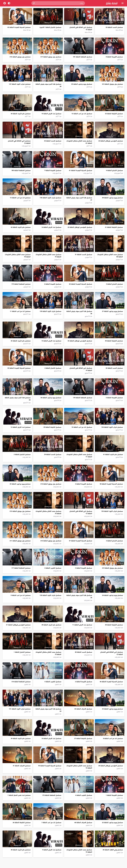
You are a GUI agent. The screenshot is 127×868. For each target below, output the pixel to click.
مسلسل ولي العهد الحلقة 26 (113, 850)
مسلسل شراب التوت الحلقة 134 (112, 427)
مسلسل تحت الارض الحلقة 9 (52, 850)
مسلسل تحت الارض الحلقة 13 (51, 341)
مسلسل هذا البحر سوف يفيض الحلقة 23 (48, 710)
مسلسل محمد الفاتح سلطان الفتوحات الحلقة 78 (18, 256)
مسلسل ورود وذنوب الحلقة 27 (112, 311)
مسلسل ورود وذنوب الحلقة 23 (112, 709)
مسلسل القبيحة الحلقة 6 (53, 284)
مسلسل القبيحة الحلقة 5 (114, 398)
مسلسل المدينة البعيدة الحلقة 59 (19, 368)
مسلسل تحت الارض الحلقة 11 (82, 625)
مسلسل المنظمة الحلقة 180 (21, 170)
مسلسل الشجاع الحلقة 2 (114, 541)
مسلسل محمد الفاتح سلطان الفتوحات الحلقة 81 (79, 142)
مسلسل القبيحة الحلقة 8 (114, 57)
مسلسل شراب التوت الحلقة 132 (50, 595)
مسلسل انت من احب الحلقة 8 (113, 738)
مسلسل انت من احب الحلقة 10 (82, 427)
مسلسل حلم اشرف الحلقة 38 (21, 850)
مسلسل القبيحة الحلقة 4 (84, 484)
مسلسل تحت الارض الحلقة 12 (21, 427)
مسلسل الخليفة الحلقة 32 (114, 114)
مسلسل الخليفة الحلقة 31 (114, 227)
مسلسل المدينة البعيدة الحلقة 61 (81, 170)
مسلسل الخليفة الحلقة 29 (52, 427)
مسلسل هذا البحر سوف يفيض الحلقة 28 (48, 85)
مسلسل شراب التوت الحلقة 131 (20, 709)
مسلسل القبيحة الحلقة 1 (114, 795)
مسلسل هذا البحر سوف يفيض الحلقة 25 (18, 399)
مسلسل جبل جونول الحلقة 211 (20, 541)
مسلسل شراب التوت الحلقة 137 (20, 84)
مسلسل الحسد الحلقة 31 (84, 255)
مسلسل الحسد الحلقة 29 (53, 454)
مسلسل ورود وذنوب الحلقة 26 (51, 398)
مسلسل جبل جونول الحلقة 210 (112, 568)
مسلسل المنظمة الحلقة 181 (82, 57)
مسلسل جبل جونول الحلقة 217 (51, 57)
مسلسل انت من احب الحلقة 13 (82, 114)
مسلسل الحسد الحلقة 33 (114, 27)
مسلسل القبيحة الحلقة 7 (53, 170)
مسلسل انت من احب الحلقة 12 (20, 198)
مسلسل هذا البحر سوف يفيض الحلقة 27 (79, 199)
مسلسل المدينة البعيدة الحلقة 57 (81, 541)
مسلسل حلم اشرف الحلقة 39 (21, 738)
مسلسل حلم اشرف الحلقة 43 (21, 227)
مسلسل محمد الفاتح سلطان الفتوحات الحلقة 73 (79, 851)
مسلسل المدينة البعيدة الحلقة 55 (50, 766)
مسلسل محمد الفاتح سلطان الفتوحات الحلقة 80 (110, 256)
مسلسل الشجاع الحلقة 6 (114, 170)
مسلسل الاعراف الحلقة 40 (83, 823)
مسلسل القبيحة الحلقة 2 (84, 682)
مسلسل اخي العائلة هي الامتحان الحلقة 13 (81, 512)
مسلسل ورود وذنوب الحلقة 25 (20, 484)
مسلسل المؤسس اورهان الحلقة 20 (111, 766)
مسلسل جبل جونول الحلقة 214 (51, 484)
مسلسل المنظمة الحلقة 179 (21, 284)
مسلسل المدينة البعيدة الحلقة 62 (19, 27)
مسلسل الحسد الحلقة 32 (53, 141)
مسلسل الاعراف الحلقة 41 (22, 766)
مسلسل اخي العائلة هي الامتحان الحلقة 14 (81, 369)
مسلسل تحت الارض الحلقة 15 (51, 114)
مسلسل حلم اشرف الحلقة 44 (21, 114)
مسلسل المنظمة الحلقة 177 (21, 568)
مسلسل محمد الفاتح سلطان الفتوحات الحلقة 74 (79, 767)
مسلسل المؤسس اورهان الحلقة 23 (80, 227)
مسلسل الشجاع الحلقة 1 (22, 652)
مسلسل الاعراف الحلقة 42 (83, 709)
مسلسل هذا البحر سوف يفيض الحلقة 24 (79, 596)
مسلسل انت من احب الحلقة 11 (20, 311)
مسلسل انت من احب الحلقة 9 (21, 595)
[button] (34, 3)
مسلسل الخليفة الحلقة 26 (22, 823)
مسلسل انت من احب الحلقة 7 (51, 823)
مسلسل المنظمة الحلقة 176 (21, 682)
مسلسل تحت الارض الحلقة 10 (51, 738)
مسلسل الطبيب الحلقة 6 (53, 568)
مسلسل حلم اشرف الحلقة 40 (51, 625)
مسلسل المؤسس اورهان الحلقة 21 (18, 625)
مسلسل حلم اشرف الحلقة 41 (113, 454)
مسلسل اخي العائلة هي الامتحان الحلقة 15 (19, 142)
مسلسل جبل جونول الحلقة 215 (112, 84)
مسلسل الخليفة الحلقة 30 (114, 341)
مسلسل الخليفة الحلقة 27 (83, 738)
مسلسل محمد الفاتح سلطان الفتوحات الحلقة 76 (48, 512)
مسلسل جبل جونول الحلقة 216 (20, 57)
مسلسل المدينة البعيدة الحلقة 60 (81, 284)
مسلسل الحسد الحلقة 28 (84, 652)
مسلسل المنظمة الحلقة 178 (82, 398)
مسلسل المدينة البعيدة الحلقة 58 (111, 484)
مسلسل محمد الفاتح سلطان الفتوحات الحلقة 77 (79, 456)
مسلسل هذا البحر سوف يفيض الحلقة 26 (79, 312)
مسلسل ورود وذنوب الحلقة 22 (112, 823)
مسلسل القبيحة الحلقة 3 (84, 568)
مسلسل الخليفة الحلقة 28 (114, 625)
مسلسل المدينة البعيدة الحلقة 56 (111, 682)
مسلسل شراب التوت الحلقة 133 (112, 511)
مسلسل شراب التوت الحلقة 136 (50, 198)
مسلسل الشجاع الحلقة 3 (22, 454)
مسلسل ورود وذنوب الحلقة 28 (112, 198)
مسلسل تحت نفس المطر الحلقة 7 (19, 795)
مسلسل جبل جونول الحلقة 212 (51, 541)
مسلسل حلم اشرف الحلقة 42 (21, 341)
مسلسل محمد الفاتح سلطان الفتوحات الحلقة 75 (48, 653)
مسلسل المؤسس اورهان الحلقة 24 (111, 141)
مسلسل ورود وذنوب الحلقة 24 (112, 595)
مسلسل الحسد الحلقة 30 (114, 368)
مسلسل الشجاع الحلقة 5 (114, 284)
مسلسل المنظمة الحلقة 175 (52, 795)
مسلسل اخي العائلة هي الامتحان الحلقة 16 (81, 28)
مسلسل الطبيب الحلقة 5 (53, 682)
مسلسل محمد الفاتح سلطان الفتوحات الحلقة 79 (48, 256)
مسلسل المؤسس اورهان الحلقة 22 (80, 341)
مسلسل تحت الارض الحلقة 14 (51, 227)
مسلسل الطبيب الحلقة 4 (84, 795)
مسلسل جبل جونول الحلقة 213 (20, 511)
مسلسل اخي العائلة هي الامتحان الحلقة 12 (112, 653)
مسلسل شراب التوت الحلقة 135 (50, 311)
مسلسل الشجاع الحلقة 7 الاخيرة (50, 27)
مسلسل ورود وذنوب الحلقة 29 (82, 84)
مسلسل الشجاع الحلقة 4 (53, 368)
